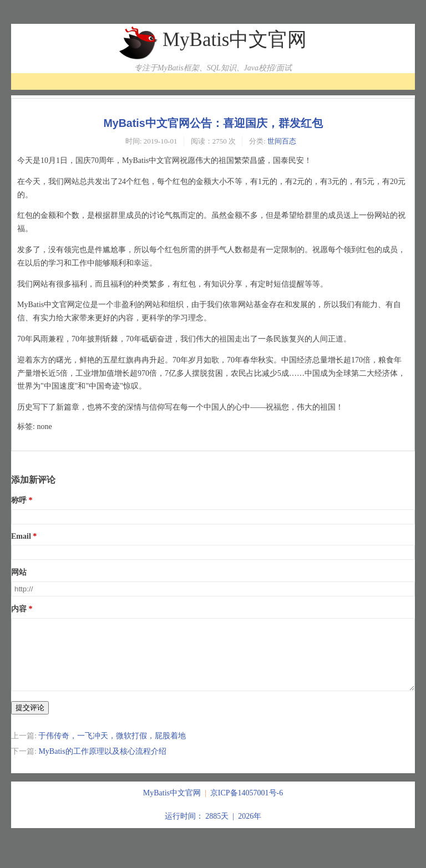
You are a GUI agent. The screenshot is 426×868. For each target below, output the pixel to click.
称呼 (19, 500)
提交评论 (30, 721)
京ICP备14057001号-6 (247, 806)
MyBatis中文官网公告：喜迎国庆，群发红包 (213, 123)
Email (21, 536)
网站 (19, 572)
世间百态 (282, 141)
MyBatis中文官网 (235, 40)
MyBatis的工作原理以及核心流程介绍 (102, 765)
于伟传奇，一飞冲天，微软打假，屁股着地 (112, 749)
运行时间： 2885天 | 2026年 (213, 829)
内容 (19, 609)
